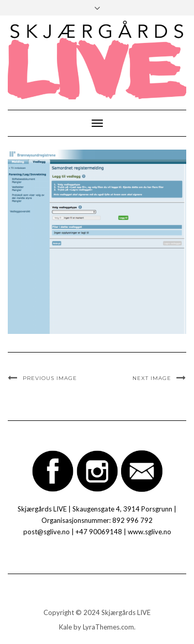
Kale (65, 627)
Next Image (152, 378)
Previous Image (50, 378)
